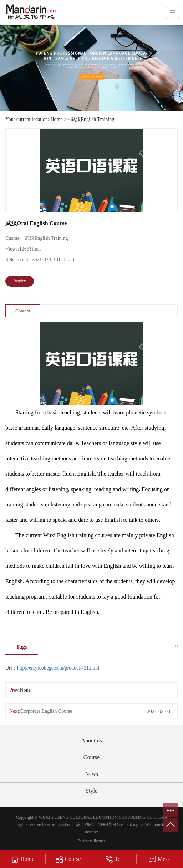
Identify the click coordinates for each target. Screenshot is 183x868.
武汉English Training (93, 119)
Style (91, 791)
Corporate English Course (46, 711)
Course (91, 757)
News (91, 774)
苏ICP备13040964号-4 (96, 824)
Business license (91, 841)
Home (57, 119)
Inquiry (20, 281)
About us (91, 740)
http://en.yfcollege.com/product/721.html (58, 668)
